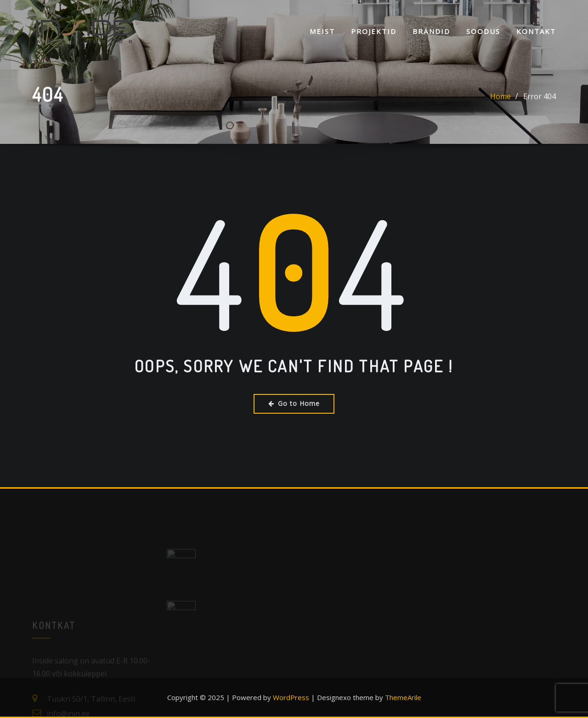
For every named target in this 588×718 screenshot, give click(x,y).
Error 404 (540, 98)
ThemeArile (403, 697)
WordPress (291, 697)
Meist (322, 31)
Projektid (374, 31)
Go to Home (294, 403)
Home (500, 98)
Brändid (431, 31)
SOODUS (483, 31)
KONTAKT (536, 31)
